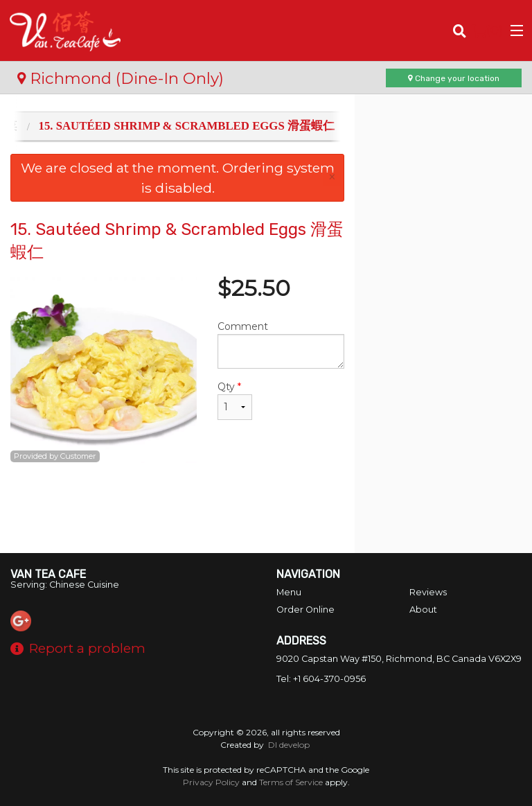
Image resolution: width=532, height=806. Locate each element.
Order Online (305, 610)
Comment (281, 344)
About (423, 610)
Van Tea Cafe (48, 574)
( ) (487, 30)
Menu (289, 592)
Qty (235, 400)
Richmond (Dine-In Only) (121, 78)
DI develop (289, 745)
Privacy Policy (211, 782)
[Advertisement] (177, 508)
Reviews (428, 592)
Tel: (321, 679)
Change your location (454, 78)
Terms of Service (291, 782)
